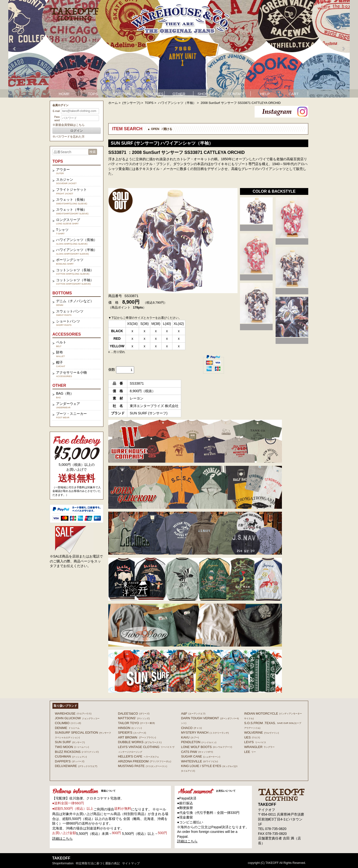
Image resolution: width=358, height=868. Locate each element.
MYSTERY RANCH (205, 733)
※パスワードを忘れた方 (69, 137)
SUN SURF (70, 742)
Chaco (191, 728)
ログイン (77, 131)
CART (294, 94)
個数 (112, 369)
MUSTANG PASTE (143, 766)
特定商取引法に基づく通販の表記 (98, 863)
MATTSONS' (134, 718)
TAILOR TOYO (136, 723)
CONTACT (236, 94)
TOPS (93, 94)
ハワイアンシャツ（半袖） (177, 103)
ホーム (113, 103)
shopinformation (63, 863)
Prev (15, 49)
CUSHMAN (71, 756)
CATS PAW (197, 752)
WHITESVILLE (199, 761)
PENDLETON (199, 742)
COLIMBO (68, 723)
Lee (250, 752)
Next (343, 49)
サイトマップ (131, 863)
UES (252, 737)
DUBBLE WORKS (140, 742)
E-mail (56, 111)
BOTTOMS (122, 94)
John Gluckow (77, 718)
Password (57, 119)
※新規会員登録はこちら (69, 125)
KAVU (190, 737)
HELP (265, 94)
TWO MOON (72, 747)
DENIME (67, 728)
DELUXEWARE (76, 766)
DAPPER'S (70, 761)
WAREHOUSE (73, 713)
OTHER (179, 94)
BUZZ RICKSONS (77, 752)
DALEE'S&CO (134, 713)
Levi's (255, 742)
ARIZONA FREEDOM (145, 761)
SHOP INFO (208, 94)
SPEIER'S (132, 733)
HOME (64, 94)
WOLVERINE (261, 733)
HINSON (130, 728)
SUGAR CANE (200, 756)
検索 (93, 152)
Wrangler (259, 747)
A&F (193, 713)
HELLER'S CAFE (139, 756)
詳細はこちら (62, 838)
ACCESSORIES (150, 94)
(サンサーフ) (131, 103)
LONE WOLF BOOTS (206, 747)
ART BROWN (137, 737)
